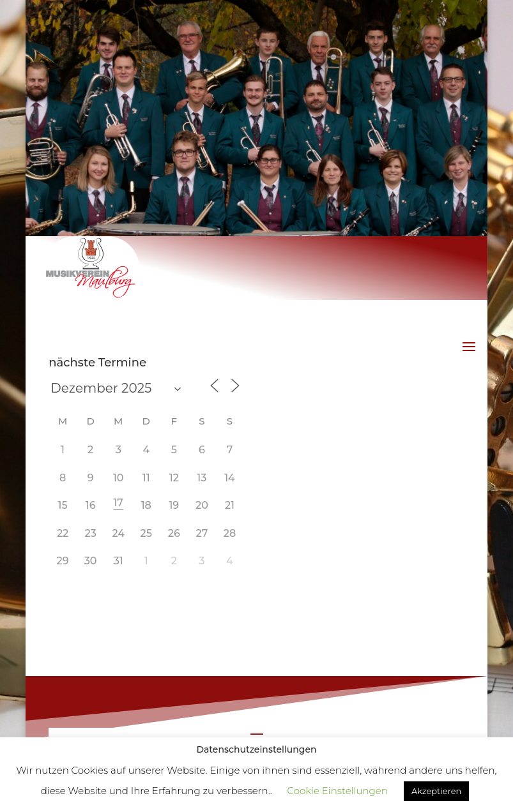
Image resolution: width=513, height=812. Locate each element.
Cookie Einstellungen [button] (338, 791)
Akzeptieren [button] (436, 791)
